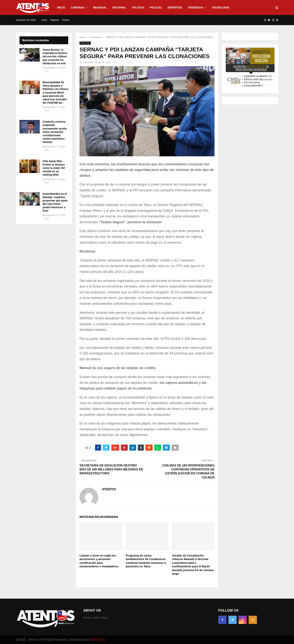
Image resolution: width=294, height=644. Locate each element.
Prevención (85, 43)
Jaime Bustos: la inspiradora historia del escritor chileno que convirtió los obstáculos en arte (55, 57)
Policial (156, 7)
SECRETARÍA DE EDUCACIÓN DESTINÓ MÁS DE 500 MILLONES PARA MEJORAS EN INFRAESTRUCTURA (111, 470)
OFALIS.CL (99, 640)
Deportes (175, 7)
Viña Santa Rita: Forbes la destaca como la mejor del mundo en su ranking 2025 (54, 168)
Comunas (78, 7)
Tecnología (220, 7)
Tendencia (195, 7)
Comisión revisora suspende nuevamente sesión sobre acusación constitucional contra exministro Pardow (55, 132)
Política (138, 7)
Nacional (119, 7)
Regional (100, 7)
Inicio (61, 7)
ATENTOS (88, 62)
